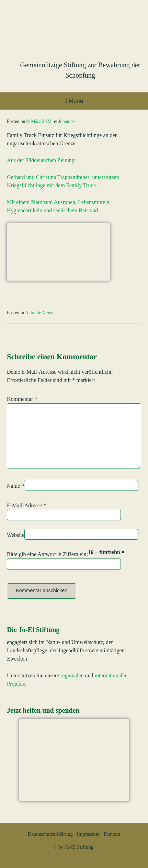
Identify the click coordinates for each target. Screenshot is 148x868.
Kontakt (112, 834)
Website (16, 535)
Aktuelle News (39, 313)
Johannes (67, 121)
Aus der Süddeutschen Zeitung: (41, 160)
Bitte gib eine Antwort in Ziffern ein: (47, 554)
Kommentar (22, 399)
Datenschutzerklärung (50, 834)
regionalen (72, 675)
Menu (74, 101)
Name (15, 486)
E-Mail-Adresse (26, 505)
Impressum (88, 834)
